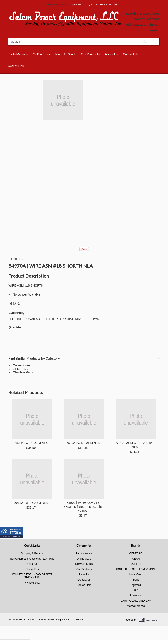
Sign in (91, 4)
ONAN (136, 559)
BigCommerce (149, 620)
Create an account (108, 4)
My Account (78, 4)
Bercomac (136, 596)
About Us (111, 54)
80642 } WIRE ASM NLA (31, 503)
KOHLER (136, 564)
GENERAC (17, 259)
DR (136, 590)
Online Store (42, 54)
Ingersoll (136, 585)
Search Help (17, 66)
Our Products (90, 54)
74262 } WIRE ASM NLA (83, 443)
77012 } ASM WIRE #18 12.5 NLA (135, 445)
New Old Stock (66, 54)
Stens (136, 580)
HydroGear (136, 574)
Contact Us (131, 54)
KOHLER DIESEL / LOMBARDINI (136, 569)
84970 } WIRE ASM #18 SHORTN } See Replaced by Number (83, 507)
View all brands (136, 606)
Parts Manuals (18, 54)
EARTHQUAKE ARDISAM (136, 601)
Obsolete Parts (23, 372)
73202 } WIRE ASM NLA (31, 443)
